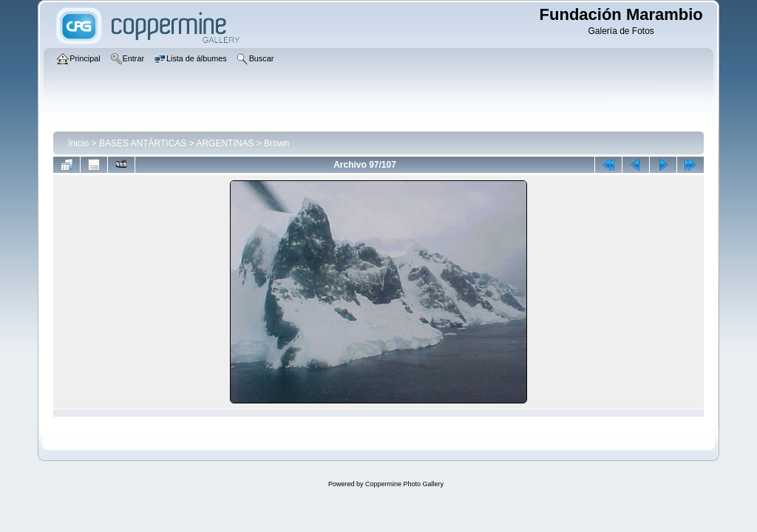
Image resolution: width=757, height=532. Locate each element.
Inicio (78, 143)
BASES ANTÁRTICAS (143, 143)
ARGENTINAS (225, 143)
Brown (276, 143)
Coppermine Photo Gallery (404, 484)
